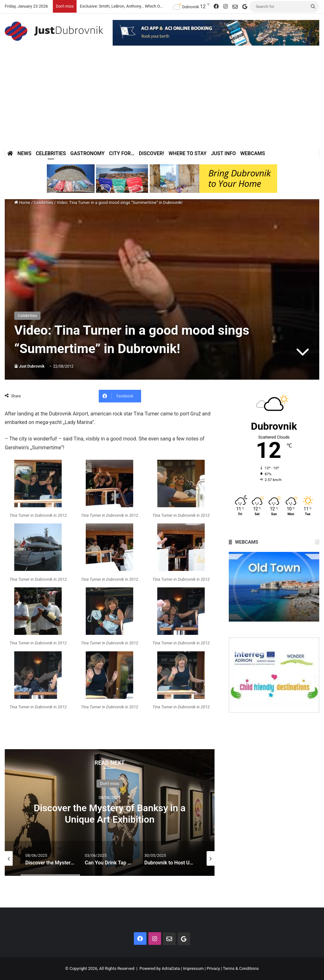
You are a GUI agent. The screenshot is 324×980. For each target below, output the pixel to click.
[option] (110, 812)
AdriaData (171, 968)
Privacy (213, 968)
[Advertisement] (162, 102)
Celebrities (51, 153)
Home (22, 202)
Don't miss (109, 783)
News (24, 153)
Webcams (252, 153)
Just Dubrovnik (32, 366)
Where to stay (188, 153)
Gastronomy (87, 153)
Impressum (193, 968)
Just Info (223, 153)
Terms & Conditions (241, 968)
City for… (122, 153)
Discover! (152, 153)
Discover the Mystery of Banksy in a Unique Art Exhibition (110, 813)
